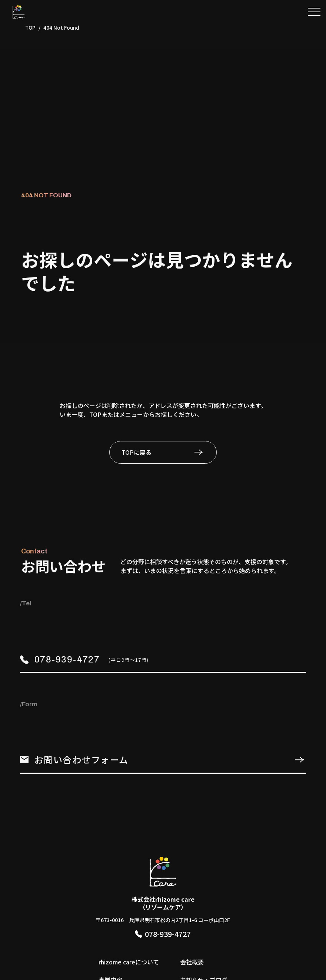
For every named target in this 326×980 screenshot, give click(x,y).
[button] (314, 12)
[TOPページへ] (19, 12)
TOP (30, 27)
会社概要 (192, 962)
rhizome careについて (129, 962)
